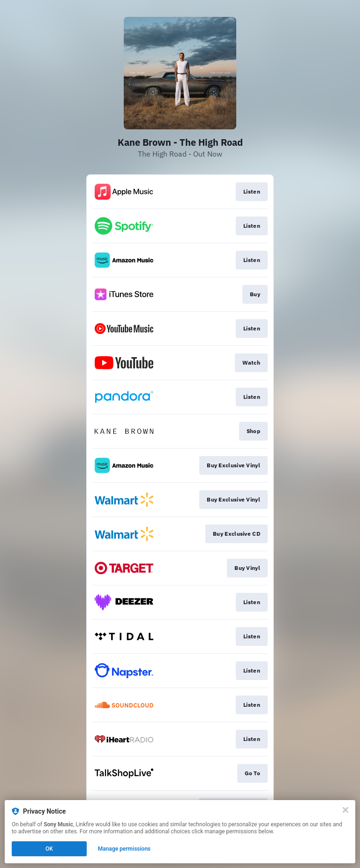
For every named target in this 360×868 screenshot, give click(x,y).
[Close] (345, 810)
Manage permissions (124, 849)
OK (49, 849)
